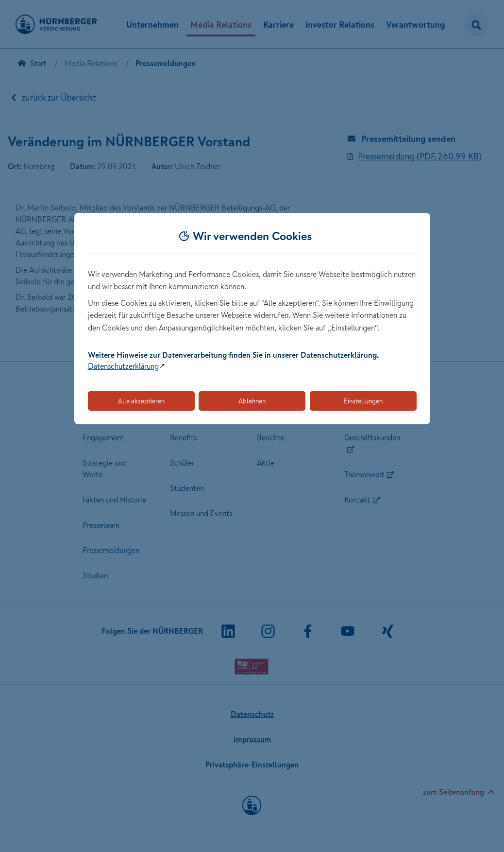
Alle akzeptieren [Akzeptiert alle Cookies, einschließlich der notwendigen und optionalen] (141, 401)
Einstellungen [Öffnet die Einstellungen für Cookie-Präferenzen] (363, 401)
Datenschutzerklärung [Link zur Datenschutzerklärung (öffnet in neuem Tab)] (123, 366)
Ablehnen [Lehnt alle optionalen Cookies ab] (252, 401)
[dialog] (252, 319)
